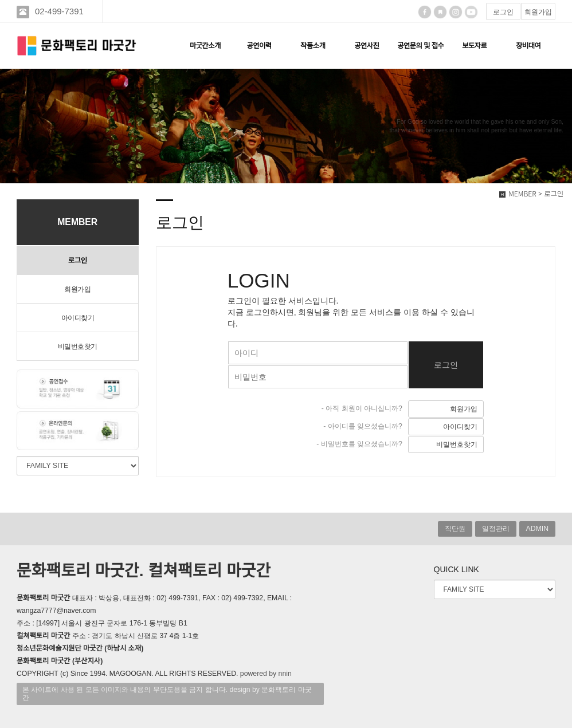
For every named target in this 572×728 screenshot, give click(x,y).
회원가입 (538, 12)
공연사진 (367, 46)
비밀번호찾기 (78, 347)
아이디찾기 (78, 318)
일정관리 (496, 529)
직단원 (455, 529)
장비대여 (528, 46)
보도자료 (474, 46)
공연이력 (259, 46)
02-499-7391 (60, 11)
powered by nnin (266, 674)
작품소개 (313, 46)
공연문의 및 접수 (420, 46)
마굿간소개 (205, 46)
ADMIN (537, 529)
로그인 (503, 12)
